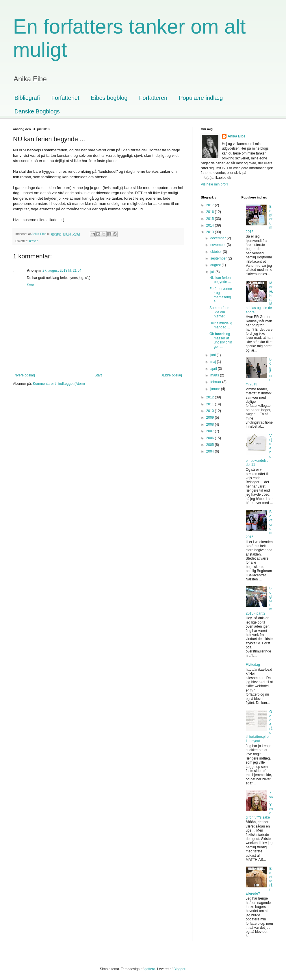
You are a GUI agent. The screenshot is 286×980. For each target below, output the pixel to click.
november (219, 245)
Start (98, 375)
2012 (211, 397)
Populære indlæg (201, 98)
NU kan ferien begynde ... (220, 280)
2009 (211, 418)
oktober (217, 252)
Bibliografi (27, 98)
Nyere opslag (25, 375)
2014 (211, 225)
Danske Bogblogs (37, 111)
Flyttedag (253, 665)
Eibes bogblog (109, 98)
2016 (211, 212)
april (214, 369)
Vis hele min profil (214, 184)
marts (215, 375)
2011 (211, 404)
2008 (211, 424)
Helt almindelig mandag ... (221, 325)
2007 (211, 431)
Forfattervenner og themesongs (221, 295)
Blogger (180, 969)
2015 (211, 219)
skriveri (34, 241)
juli (213, 272)
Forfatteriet (65, 98)
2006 (211, 438)
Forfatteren (153, 98)
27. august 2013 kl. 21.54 (62, 271)
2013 (211, 232)
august (216, 265)
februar (216, 382)
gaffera (150, 969)
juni (213, 355)
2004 (211, 451)
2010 (211, 411)
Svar (30, 285)
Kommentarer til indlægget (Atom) (59, 384)
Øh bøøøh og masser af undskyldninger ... (221, 340)
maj (214, 362)
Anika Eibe (236, 136)
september (219, 258)
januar (216, 389)
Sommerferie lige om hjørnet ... (219, 312)
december (219, 238)
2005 (211, 445)
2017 (211, 205)
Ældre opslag (172, 375)
